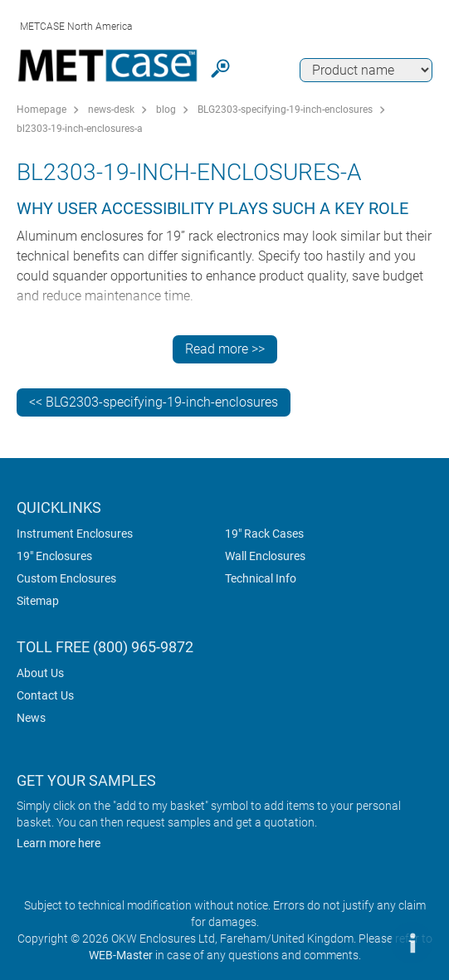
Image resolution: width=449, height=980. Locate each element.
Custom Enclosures (66, 578)
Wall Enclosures (265, 556)
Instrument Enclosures (75, 534)
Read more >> (225, 349)
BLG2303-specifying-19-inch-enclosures (285, 110)
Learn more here (59, 843)
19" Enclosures (54, 556)
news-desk (111, 110)
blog (166, 110)
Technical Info (261, 578)
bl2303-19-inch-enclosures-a (80, 129)
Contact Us (45, 695)
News (31, 718)
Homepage (41, 110)
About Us (40, 673)
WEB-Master (121, 955)
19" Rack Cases (264, 534)
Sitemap (38, 601)
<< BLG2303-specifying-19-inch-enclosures (154, 402)
